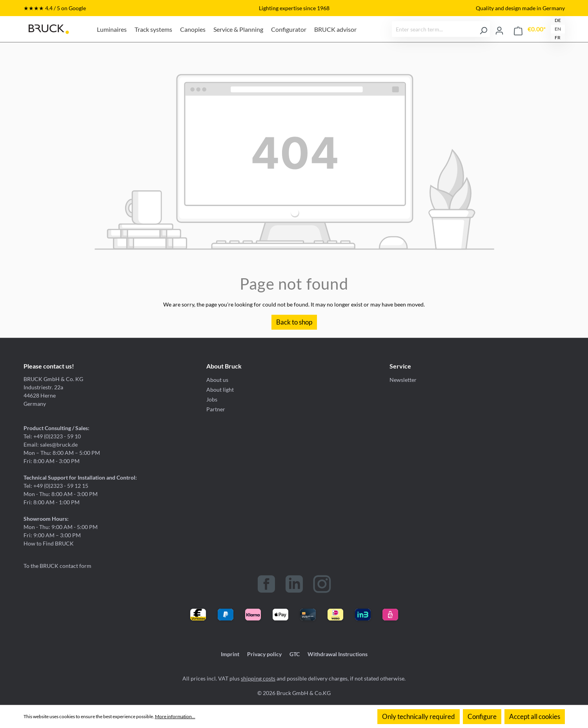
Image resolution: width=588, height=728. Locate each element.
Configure (482, 716)
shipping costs (258, 678)
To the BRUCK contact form (57, 566)
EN (558, 29)
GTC (295, 654)
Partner (216, 409)
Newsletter (403, 380)
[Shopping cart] (530, 29)
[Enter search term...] (435, 29)
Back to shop (294, 322)
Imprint (230, 654)
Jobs (212, 399)
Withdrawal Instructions (338, 654)
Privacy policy (264, 654)
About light (220, 390)
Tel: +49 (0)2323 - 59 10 (52, 436)
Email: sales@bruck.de (51, 444)
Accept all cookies (535, 716)
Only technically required (419, 716)
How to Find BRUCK (49, 543)
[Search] (483, 29)
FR (558, 37)
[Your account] (499, 29)
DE (558, 20)
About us (217, 380)
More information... (175, 716)
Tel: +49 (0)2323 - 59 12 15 (56, 486)
